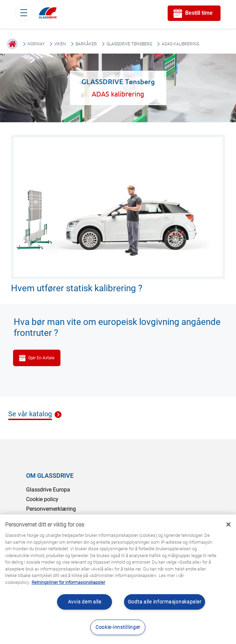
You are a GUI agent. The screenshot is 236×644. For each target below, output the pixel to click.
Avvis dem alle (85, 602)
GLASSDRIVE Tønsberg (129, 44)
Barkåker (86, 44)
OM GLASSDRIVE (50, 476)
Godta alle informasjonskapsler (165, 602)
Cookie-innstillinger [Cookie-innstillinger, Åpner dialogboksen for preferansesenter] (118, 627)
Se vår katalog (30, 414)
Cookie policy (42, 499)
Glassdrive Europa (48, 490)
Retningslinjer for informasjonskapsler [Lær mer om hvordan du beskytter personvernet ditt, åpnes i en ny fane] (68, 582)
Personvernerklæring (51, 509)
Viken (60, 44)
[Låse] (228, 524)
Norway (36, 44)
